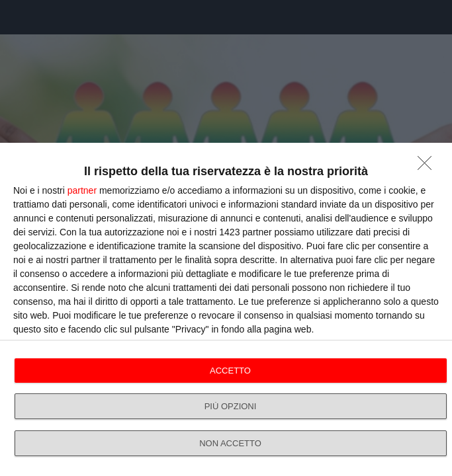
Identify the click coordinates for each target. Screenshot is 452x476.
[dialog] (226, 309)
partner (82, 190)
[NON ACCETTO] (428, 167)
